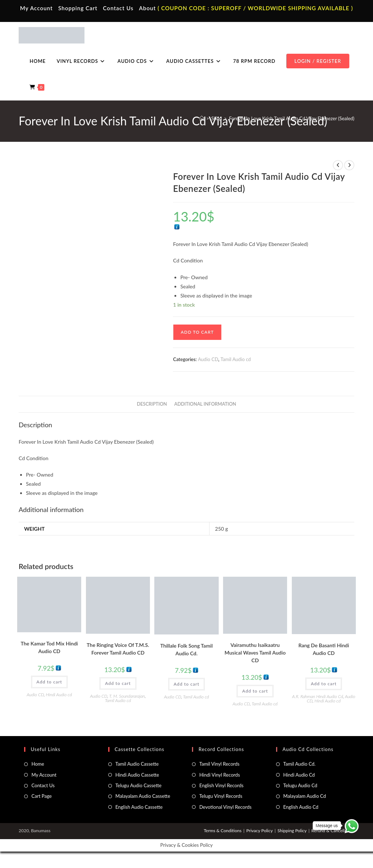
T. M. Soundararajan (127, 696)
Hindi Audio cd (59, 695)
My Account (37, 8)
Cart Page (42, 796)
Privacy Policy (259, 831)
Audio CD (208, 359)
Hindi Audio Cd (299, 775)
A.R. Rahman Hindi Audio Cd (318, 696)
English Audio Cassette (139, 807)
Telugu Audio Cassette (139, 785)
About (147, 8)
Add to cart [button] (49, 682)
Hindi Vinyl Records (220, 775)
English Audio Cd (301, 807)
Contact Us (118, 8)
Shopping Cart (78, 8)
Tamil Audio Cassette (137, 764)
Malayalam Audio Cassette (143, 796)
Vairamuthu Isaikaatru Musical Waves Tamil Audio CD (255, 653)
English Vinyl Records (221, 785)
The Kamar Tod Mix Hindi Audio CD (49, 647)
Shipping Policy (292, 831)
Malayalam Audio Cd (305, 796)
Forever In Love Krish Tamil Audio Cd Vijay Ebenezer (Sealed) (292, 118)
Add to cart (197, 332)
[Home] (202, 118)
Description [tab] (152, 404)
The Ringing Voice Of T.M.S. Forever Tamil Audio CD (118, 649)
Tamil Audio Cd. (299, 764)
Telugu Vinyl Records (221, 796)
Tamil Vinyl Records (219, 764)
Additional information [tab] (205, 404)
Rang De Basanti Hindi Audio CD (324, 649)
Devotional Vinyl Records (225, 807)
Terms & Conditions (223, 831)
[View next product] (349, 165)
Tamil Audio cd (236, 359)
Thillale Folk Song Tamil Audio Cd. (186, 649)
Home (38, 764)
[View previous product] (338, 165)
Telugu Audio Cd (300, 785)
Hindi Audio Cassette (137, 775)
